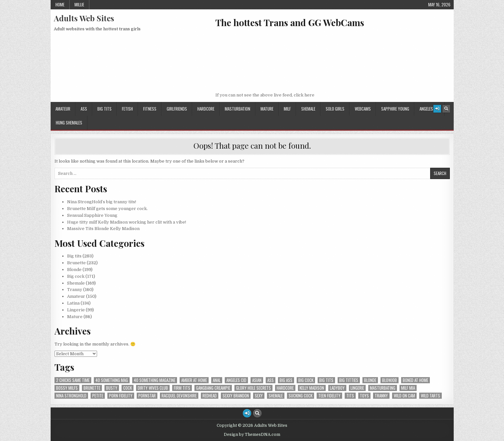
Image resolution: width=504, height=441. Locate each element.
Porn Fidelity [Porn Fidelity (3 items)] (121, 396)
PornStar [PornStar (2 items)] (147, 396)
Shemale (308, 109)
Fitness (150, 109)
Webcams (363, 109)
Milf (287, 109)
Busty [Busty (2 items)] (112, 388)
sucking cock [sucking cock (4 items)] (301, 396)
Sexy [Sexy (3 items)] (259, 396)
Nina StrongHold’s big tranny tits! (102, 202)
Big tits (104, 109)
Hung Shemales (69, 123)
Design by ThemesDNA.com (252, 435)
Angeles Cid (430, 109)
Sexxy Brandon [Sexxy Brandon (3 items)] (236, 396)
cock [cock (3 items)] (128, 388)
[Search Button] (446, 109)
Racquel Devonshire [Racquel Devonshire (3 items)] (179, 396)
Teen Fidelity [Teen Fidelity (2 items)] (329, 396)
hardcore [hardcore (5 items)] (285, 388)
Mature (267, 109)
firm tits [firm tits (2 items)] (182, 388)
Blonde (74, 270)
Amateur (63, 109)
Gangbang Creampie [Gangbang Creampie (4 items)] (213, 388)
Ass (84, 109)
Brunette (76, 263)
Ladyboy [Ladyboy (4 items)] (337, 388)
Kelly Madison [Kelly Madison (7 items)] (312, 388)
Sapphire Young (395, 109)
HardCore (206, 109)
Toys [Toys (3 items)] (364, 396)
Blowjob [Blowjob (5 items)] (390, 380)
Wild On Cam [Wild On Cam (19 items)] (404, 396)
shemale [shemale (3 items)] (276, 396)
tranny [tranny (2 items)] (381, 396)
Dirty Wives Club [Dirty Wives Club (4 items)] (153, 388)
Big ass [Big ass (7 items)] (286, 380)
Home (60, 5)
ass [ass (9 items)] (271, 380)
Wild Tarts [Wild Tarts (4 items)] (430, 396)
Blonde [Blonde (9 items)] (370, 380)
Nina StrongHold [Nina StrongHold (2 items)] (71, 396)
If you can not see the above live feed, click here (265, 95)
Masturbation (237, 109)
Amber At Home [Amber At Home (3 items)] (194, 380)
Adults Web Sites (84, 18)
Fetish (127, 109)
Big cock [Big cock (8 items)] (306, 380)
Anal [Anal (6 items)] (217, 380)
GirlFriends (177, 109)
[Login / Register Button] (437, 109)
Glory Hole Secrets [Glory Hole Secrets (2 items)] (253, 388)
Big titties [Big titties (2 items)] (349, 380)
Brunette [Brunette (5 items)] (92, 388)
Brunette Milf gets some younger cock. (107, 209)
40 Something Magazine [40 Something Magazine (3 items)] (155, 380)
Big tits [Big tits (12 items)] (326, 380)
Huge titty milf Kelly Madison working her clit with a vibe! (127, 222)
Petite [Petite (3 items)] (98, 396)
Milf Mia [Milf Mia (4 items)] (408, 388)
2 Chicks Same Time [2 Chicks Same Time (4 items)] (73, 380)
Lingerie (76, 310)
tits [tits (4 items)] (350, 396)
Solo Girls (335, 109)
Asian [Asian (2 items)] (257, 380)
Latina (73, 303)
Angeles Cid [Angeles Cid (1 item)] (236, 380)
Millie (79, 5)
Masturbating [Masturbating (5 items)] (383, 388)
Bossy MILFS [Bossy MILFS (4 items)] (67, 388)
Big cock (76, 276)
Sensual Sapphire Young (92, 215)
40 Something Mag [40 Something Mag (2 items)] (112, 380)
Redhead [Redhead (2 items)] (210, 396)
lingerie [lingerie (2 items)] (357, 388)
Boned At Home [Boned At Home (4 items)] (415, 380)
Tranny (75, 290)
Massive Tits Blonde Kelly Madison (103, 229)
